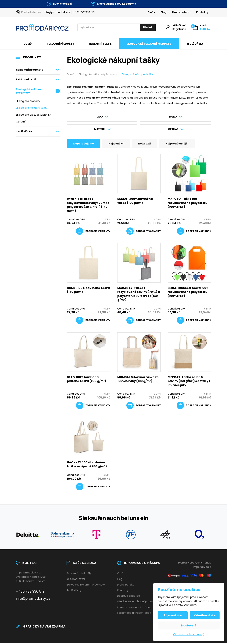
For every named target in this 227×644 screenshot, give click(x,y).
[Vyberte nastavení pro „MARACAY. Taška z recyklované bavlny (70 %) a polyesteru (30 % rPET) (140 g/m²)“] (144, 322)
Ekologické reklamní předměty (149, 44)
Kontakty (202, 12)
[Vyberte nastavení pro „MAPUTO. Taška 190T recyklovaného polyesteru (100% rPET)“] (194, 232)
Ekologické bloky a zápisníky (33, 115)
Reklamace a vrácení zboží (134, 614)
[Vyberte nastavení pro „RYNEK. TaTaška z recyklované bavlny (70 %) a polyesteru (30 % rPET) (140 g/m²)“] (93, 232)
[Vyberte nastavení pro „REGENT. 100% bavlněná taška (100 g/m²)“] (144, 232)
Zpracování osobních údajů (135, 608)
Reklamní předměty (61, 44)
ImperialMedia (202, 568)
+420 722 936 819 (84, 12)
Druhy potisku (181, 12)
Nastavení (189, 625)
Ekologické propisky (28, 101)
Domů (28, 44)
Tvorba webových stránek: (194, 564)
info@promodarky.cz (57, 12)
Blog (164, 12)
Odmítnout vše (204, 615)
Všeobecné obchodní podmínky (138, 603)
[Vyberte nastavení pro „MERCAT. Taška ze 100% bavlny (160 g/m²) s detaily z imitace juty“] (194, 407)
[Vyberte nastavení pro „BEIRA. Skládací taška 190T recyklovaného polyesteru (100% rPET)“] (194, 322)
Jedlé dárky (195, 44)
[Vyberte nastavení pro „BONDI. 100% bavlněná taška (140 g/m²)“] (93, 322)
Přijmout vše (173, 615)
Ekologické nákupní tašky (32, 108)
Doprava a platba (129, 597)
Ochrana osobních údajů (189, 634)
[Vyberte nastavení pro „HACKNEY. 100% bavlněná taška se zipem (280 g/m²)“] (93, 488)
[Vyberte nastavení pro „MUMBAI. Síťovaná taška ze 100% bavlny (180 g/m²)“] (144, 407)
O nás (151, 12)
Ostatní (21, 122)
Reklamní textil (100, 44)
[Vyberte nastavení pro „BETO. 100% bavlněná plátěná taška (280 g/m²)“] (93, 407)
